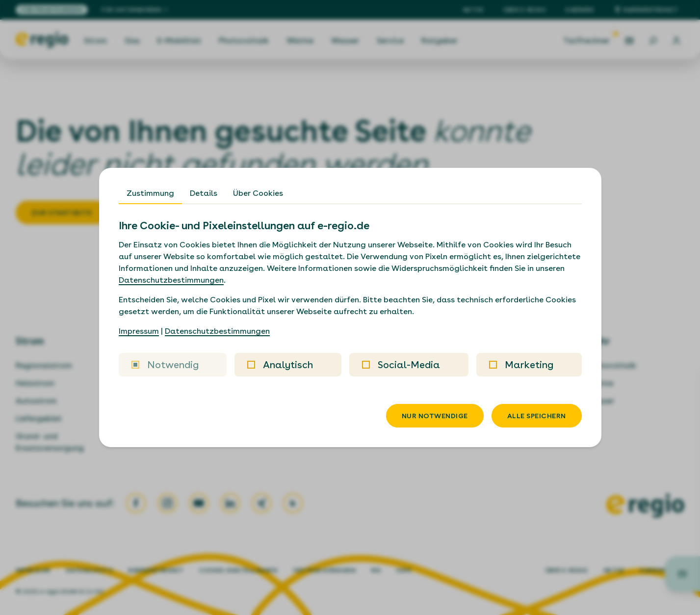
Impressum (139, 331)
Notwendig (165, 365)
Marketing (521, 365)
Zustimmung (150, 193)
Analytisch (280, 365)
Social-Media (401, 365)
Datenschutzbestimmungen (171, 280)
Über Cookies (258, 193)
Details (204, 193)
